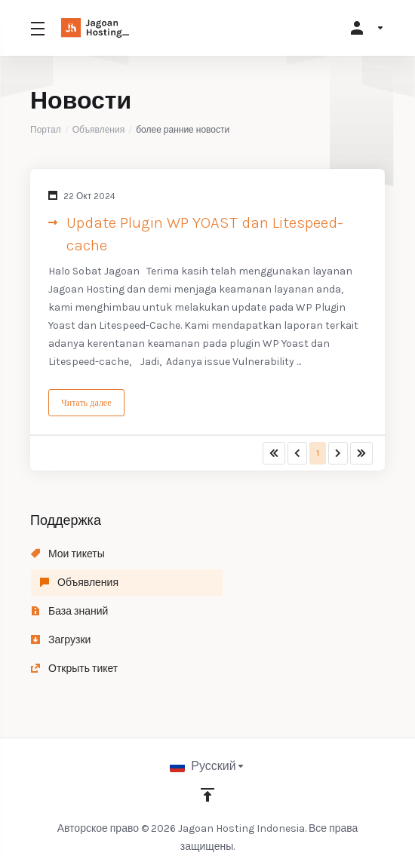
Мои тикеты (68, 554)
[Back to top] (207, 795)
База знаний (69, 611)
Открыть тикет (74, 669)
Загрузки (61, 640)
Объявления (98, 130)
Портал (46, 130)
